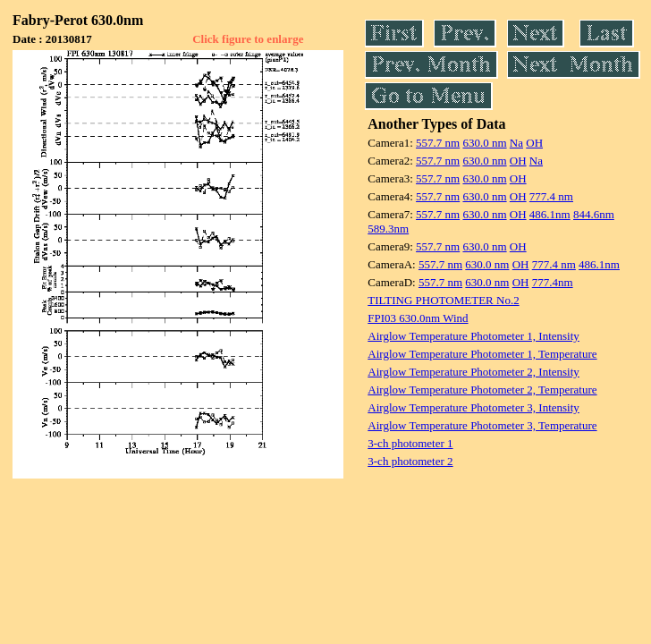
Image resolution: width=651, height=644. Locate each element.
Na (516, 143)
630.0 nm (484, 143)
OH (534, 143)
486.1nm (550, 214)
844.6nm (594, 214)
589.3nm (388, 229)
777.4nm (553, 282)
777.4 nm (551, 196)
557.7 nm (438, 143)
